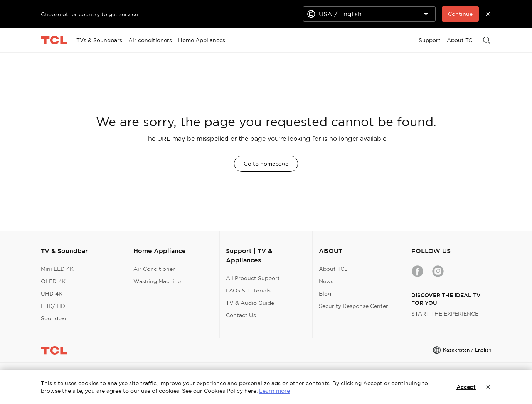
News (326, 281)
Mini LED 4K (57, 269)
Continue (460, 14)
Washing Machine (157, 281)
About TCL (333, 269)
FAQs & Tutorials (248, 291)
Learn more (274, 391)
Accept (466, 387)
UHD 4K (52, 294)
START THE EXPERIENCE (445, 314)
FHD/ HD (53, 306)
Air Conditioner (154, 269)
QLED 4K (53, 281)
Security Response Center (354, 306)
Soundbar (54, 318)
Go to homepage (266, 164)
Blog (325, 294)
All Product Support (253, 278)
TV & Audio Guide (250, 303)
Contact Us (241, 315)
